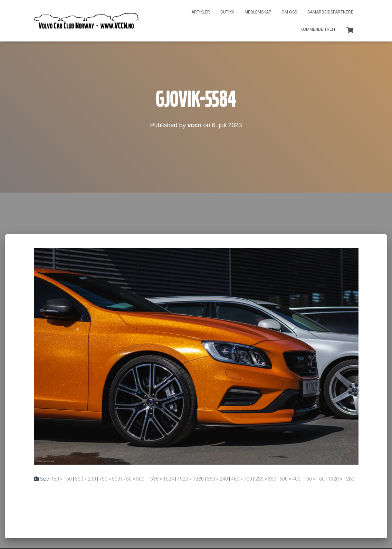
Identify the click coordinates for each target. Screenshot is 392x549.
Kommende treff (318, 29)
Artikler (201, 12)
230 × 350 (266, 479)
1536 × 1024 (161, 479)
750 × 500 (110, 479)
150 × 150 (61, 479)
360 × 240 (217, 479)
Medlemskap (258, 12)
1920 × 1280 (190, 479)
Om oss (289, 12)
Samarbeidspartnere (330, 12)
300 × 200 (85, 479)
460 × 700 (242, 479)
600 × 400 (290, 479)
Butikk (227, 12)
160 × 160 (314, 479)
